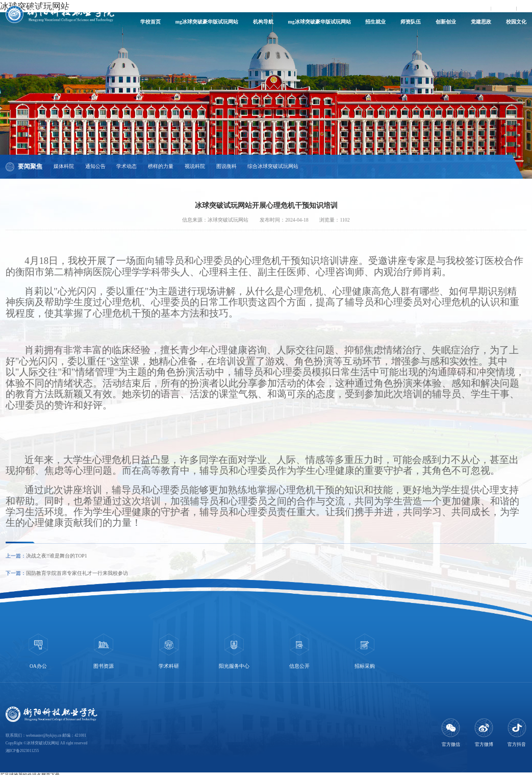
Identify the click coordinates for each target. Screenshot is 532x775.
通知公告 (95, 166)
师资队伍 (411, 22)
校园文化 (516, 22)
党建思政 (481, 22)
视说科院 (195, 166)
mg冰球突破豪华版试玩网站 (207, 22)
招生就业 (375, 22)
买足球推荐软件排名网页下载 (30, 771)
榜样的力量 (161, 166)
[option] (38, 650)
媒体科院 (64, 166)
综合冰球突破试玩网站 (273, 166)
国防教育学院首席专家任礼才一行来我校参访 (77, 573)
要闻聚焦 (30, 166)
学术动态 (126, 166)
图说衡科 (226, 166)
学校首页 (150, 22)
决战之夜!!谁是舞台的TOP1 (57, 556)
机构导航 (263, 22)
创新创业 (446, 22)
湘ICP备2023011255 (22, 747)
